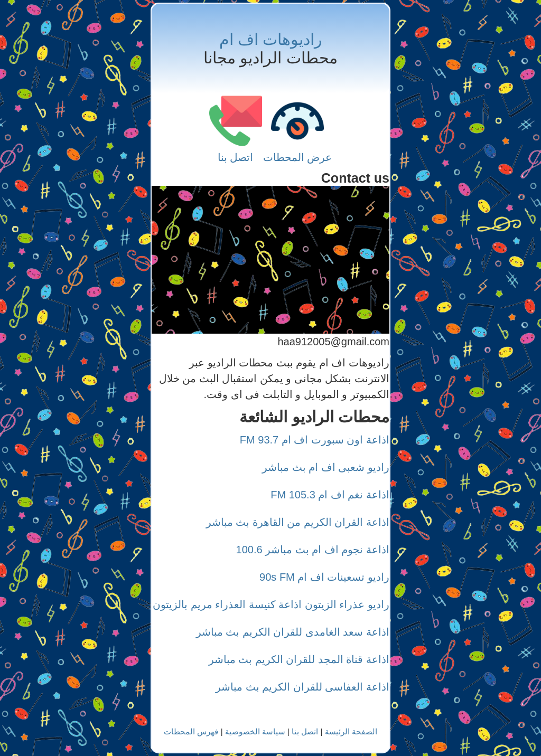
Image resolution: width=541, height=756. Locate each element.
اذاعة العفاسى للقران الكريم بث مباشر (302, 687)
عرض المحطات (298, 157)
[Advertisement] (270, 260)
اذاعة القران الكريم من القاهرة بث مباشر (298, 522)
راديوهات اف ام (271, 39)
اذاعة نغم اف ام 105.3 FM (330, 495)
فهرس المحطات (191, 731)
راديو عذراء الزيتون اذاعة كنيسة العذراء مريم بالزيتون (271, 604)
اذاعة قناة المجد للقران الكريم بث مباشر (299, 659)
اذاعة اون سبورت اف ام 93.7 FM (315, 440)
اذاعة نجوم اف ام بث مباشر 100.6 (313, 550)
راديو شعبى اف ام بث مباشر (326, 467)
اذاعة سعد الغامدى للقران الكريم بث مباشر (293, 632)
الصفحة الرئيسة (351, 731)
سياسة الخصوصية (255, 731)
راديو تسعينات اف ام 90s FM (324, 577)
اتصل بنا (236, 157)
